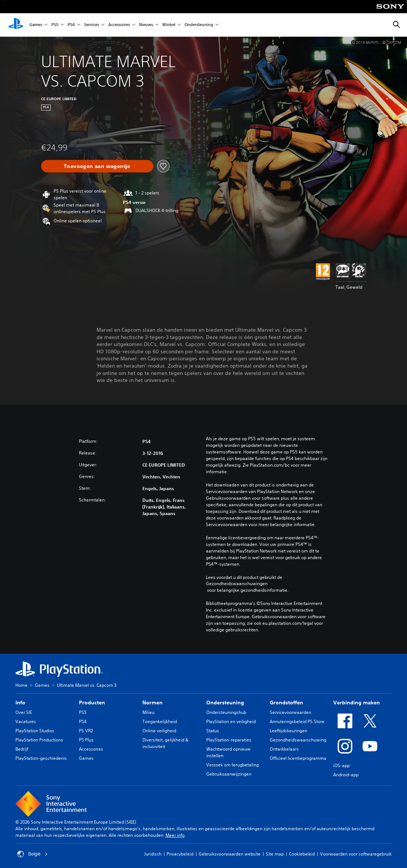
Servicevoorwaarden (290, 712)
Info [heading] (20, 703)
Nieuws (146, 25)
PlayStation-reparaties (229, 740)
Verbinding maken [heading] (357, 703)
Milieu (148, 712)
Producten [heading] (92, 703)
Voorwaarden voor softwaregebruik (356, 854)
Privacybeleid (180, 854)
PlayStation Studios (35, 731)
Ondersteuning (199, 25)
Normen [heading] (152, 703)
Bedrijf (22, 749)
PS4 (71, 25)
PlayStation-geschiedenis (41, 758)
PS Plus (86, 740)
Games (36, 25)
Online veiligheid (159, 731)
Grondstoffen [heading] (286, 703)
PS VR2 (86, 731)
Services (92, 25)
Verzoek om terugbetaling (232, 765)
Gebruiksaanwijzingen (229, 774)
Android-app (346, 775)
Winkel (169, 25)
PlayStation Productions (39, 740)
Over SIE (24, 712)
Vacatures (26, 721)
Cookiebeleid (302, 854)
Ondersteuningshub (226, 712)
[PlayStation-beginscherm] (16, 25)
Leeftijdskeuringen (288, 731)
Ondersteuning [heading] (225, 703)
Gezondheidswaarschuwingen (237, 584)
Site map (275, 854)
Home (21, 685)
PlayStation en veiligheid (231, 721)
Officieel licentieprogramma (298, 758)
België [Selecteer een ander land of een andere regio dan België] (32, 854)
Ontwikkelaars (284, 749)
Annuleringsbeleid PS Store (297, 721)
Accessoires (119, 25)
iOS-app (341, 765)
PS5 (55, 25)
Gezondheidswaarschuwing (298, 740)
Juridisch (153, 854)
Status (213, 731)
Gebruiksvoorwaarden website (230, 854)
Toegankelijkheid (160, 721)
